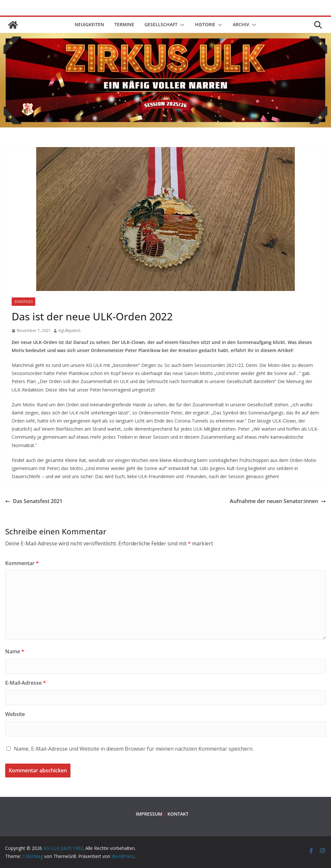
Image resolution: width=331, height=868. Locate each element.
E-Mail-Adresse (26, 683)
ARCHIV (241, 24)
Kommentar (22, 563)
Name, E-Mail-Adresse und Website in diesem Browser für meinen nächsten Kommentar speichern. (134, 749)
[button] (181, 25)
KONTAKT (178, 814)
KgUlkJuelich (69, 331)
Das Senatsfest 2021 (34, 501)
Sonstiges (23, 302)
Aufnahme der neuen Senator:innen (278, 501)
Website (15, 714)
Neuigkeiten (89, 24)
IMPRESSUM (149, 814)
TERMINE (124, 24)
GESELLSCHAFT (161, 24)
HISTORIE (205, 24)
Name (15, 651)
